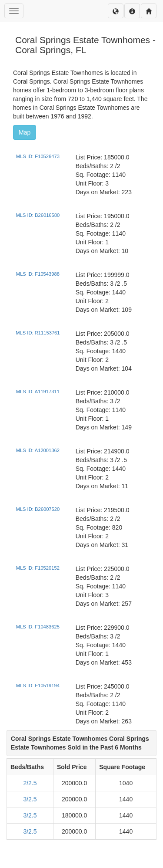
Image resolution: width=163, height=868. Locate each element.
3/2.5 (30, 799)
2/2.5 (30, 783)
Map (25, 132)
